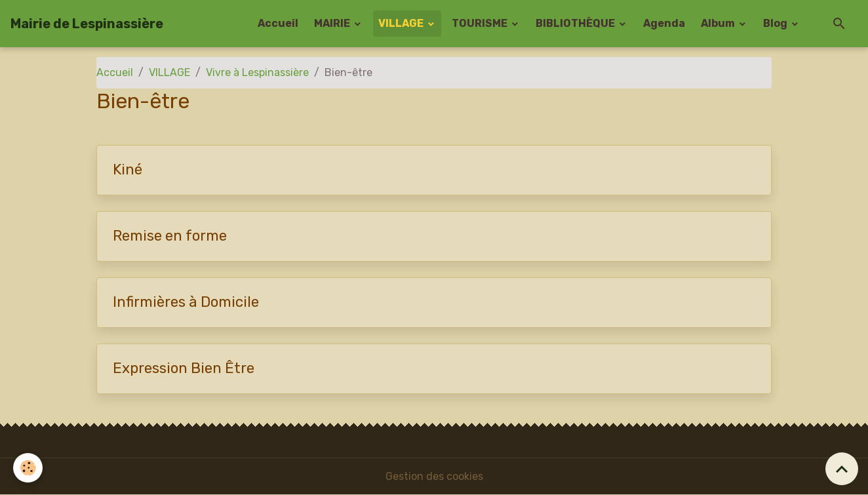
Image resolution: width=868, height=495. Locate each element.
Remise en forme (170, 236)
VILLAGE (402, 23)
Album (719, 23)
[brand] (87, 24)
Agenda (664, 23)
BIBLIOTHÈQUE (576, 23)
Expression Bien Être (184, 368)
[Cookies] (28, 468)
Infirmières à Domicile (186, 302)
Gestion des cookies (434, 476)
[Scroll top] (842, 469)
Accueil (278, 23)
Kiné (128, 170)
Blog (776, 23)
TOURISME (481, 23)
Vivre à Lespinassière (257, 72)
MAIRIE (333, 23)
